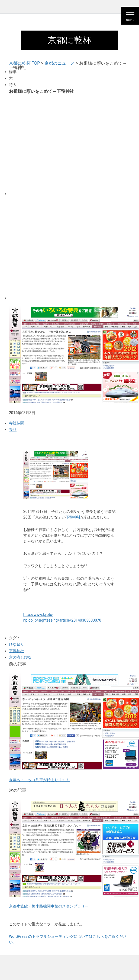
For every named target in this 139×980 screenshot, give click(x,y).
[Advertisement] (51, 144)
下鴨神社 (73, 517)
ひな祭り (17, 644)
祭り (13, 430)
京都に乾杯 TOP (24, 63)
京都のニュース (60, 63)
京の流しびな (20, 657)
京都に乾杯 (69, 40)
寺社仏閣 (17, 423)
